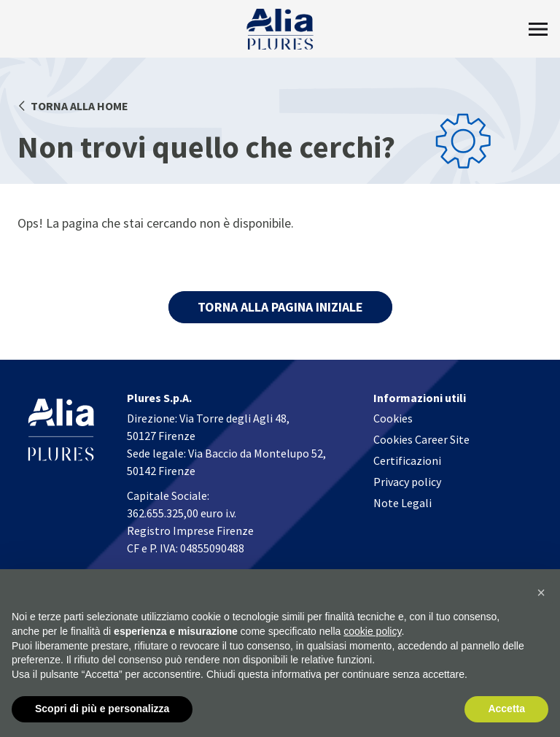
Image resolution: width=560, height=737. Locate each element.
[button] (541, 593)
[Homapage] (280, 29)
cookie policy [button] (372, 631)
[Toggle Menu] (538, 29)
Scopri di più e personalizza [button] (102, 709)
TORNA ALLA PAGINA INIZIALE (280, 307)
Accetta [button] (506, 709)
